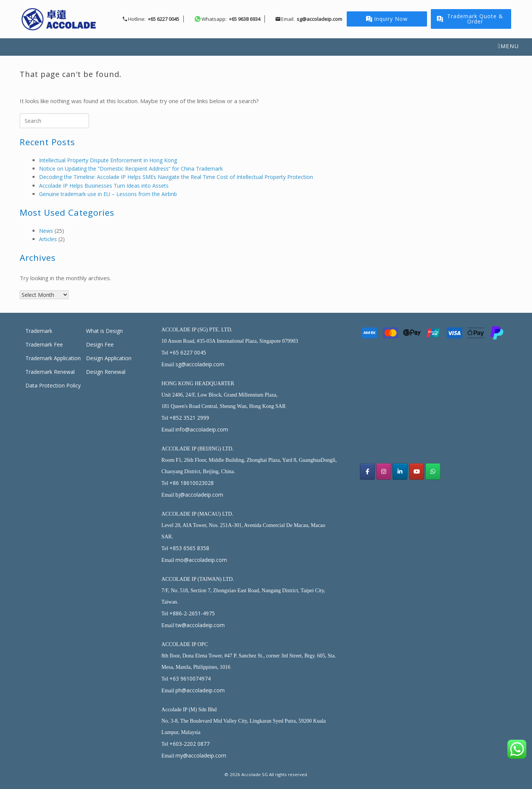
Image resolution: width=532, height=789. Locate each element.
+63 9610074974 (190, 678)
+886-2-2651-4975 (192, 613)
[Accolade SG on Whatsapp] (433, 471)
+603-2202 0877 (189, 744)
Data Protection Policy (53, 385)
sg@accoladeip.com (200, 364)
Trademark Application (53, 358)
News (46, 231)
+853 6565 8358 (189, 548)
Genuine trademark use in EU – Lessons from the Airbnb (108, 194)
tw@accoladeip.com (200, 625)
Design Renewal (106, 372)
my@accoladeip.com (201, 755)
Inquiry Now (387, 19)
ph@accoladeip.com (200, 690)
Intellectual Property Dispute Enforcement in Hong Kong (108, 160)
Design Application (109, 358)
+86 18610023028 (192, 483)
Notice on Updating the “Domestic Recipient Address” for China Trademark (131, 169)
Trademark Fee (44, 344)
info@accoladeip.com (202, 429)
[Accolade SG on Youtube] (417, 471)
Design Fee (100, 344)
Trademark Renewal (50, 372)
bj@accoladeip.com (199, 495)
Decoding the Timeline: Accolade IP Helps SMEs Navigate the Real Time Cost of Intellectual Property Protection (176, 177)
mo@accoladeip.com (201, 560)
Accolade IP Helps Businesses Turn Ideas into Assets (104, 186)
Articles (48, 239)
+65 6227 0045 (188, 352)
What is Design (104, 331)
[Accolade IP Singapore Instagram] (384, 471)
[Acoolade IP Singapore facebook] (367, 471)
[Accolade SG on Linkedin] (400, 471)
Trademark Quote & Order (470, 19)
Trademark (39, 331)
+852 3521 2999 (189, 418)
